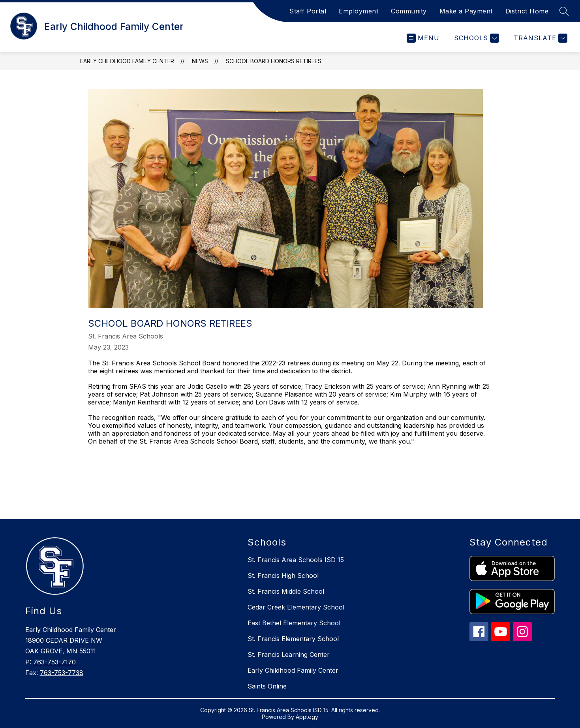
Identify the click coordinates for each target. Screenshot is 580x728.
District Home (527, 11)
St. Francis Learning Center (289, 655)
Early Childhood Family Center (127, 61)
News (200, 61)
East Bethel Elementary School (294, 623)
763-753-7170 (54, 662)
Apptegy (307, 717)
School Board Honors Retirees (274, 61)
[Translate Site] (540, 38)
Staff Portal (308, 11)
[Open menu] (423, 38)
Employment (359, 11)
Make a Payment (466, 11)
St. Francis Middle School (286, 591)
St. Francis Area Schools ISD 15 (296, 560)
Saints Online (267, 686)
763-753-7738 (62, 673)
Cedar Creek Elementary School (296, 607)
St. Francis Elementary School (293, 639)
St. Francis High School (283, 576)
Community (409, 11)
